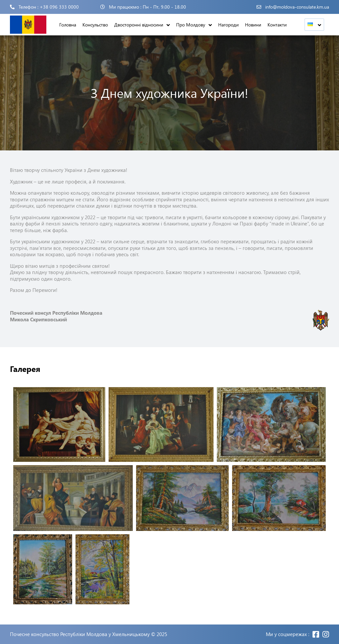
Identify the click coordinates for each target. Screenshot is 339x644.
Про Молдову (191, 25)
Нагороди (228, 25)
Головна (68, 25)
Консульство (95, 25)
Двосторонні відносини (139, 25)
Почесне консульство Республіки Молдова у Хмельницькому (80, 634)
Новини (253, 25)
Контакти (277, 25)
